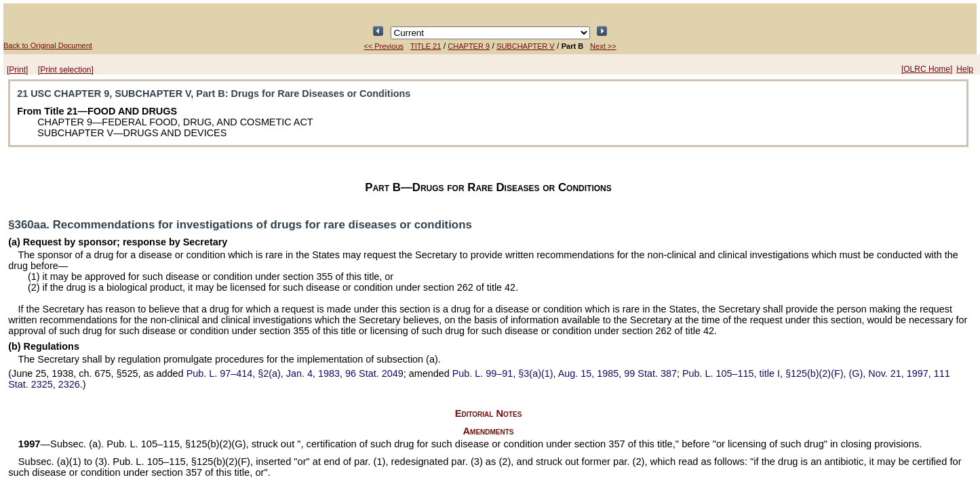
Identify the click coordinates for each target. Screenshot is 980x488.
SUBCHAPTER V (526, 46)
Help (965, 69)
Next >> (603, 46)
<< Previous (384, 46)
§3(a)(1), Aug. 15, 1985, (565, 373)
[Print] (17, 70)
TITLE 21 (426, 46)
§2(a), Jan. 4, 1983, (295, 373)
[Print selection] (66, 70)
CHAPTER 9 (469, 46)
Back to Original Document (48, 45)
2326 (69, 384)
